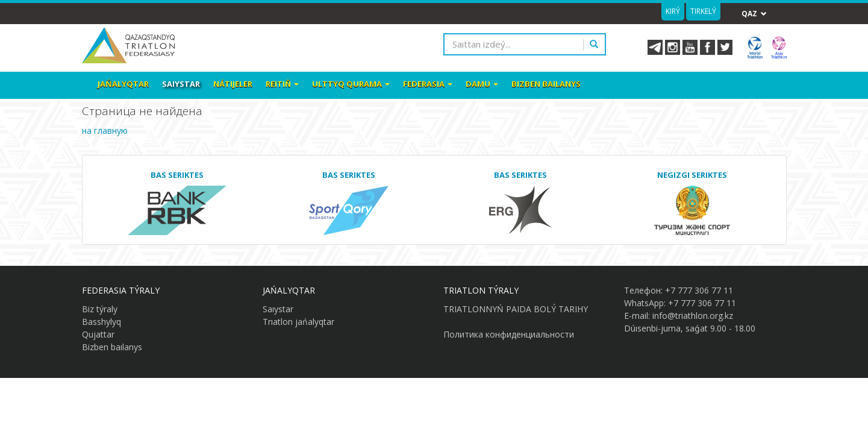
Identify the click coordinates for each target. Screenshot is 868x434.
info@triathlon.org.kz (693, 316)
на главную (105, 131)
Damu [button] (482, 84)
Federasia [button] (428, 84)
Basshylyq (101, 322)
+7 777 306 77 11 (699, 290)
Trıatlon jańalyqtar (298, 322)
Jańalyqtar (123, 84)
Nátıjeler (233, 84)
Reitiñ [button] (282, 84)
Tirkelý (703, 11)
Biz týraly (100, 309)
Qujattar (98, 334)
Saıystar (181, 84)
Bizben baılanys (546, 84)
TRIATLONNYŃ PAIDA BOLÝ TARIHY (516, 309)
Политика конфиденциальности (509, 334)
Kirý (673, 11)
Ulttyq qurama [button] (351, 84)
